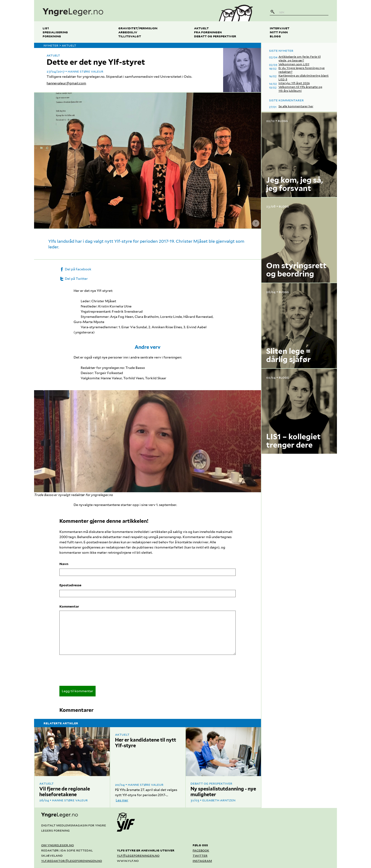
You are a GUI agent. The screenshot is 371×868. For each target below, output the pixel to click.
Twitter (200, 855)
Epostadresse (70, 585)
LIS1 (46, 28)
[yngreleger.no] (122, 11)
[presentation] (95, 672)
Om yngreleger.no (57, 845)
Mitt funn (279, 32)
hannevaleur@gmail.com (66, 83)
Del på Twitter (74, 279)
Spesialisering (55, 32)
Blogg (275, 36)
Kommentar (69, 606)
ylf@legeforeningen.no (138, 855)
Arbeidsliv (128, 32)
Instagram (202, 861)
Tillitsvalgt (130, 36)
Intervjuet (280, 28)
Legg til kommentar (77, 691)
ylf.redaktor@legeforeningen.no (72, 861)
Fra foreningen (208, 32)
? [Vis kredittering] (256, 223)
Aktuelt (201, 28)
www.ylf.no (128, 861)
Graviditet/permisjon (138, 28)
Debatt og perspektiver (215, 36)
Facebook (201, 850)
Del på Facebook (75, 269)
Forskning (52, 36)
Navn (64, 564)
